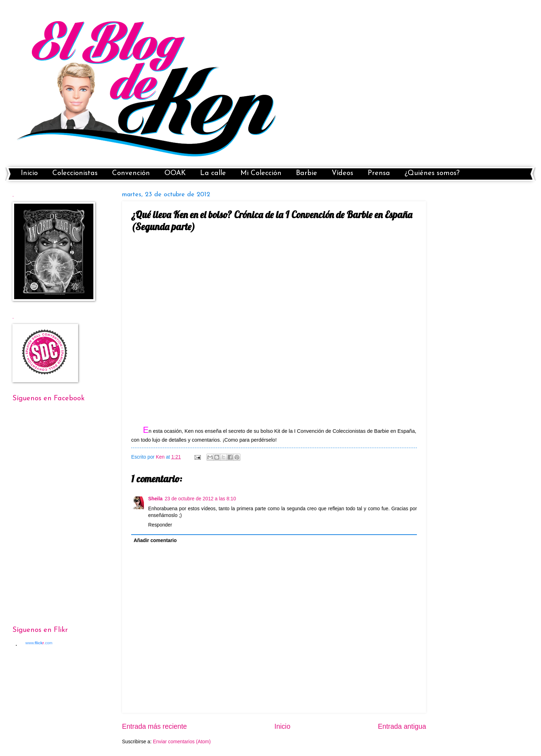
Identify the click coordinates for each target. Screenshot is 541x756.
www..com (39, 643)
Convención (131, 173)
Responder (160, 525)
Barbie (307, 173)
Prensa (379, 173)
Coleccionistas (75, 173)
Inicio (29, 173)
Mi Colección (261, 173)
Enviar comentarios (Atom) (182, 742)
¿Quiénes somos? (432, 173)
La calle (213, 173)
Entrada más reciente (155, 726)
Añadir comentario (155, 540)
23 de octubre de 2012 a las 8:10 (200, 499)
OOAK (175, 173)
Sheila (155, 499)
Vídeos (342, 173)
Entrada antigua (402, 726)
